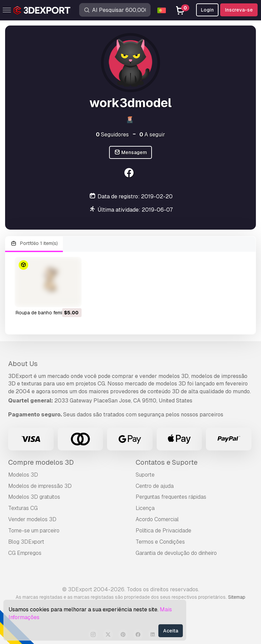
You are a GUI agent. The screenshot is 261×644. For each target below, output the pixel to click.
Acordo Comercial (157, 519)
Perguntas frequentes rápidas (171, 497)
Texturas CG (23, 508)
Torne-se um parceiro (34, 531)
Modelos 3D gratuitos (34, 497)
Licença (145, 508)
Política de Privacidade (163, 531)
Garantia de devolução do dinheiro (176, 553)
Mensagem (131, 153)
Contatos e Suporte (167, 462)
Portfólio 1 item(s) (34, 243)
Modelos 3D (23, 475)
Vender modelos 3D (32, 519)
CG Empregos (25, 553)
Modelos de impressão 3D (40, 486)
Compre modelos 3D (41, 462)
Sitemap (237, 597)
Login (207, 10)
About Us (23, 364)
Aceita (171, 631)
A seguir (152, 135)
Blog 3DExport (26, 542)
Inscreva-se (239, 10)
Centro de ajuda (155, 486)
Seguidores (112, 135)
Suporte (145, 475)
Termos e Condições (160, 542)
